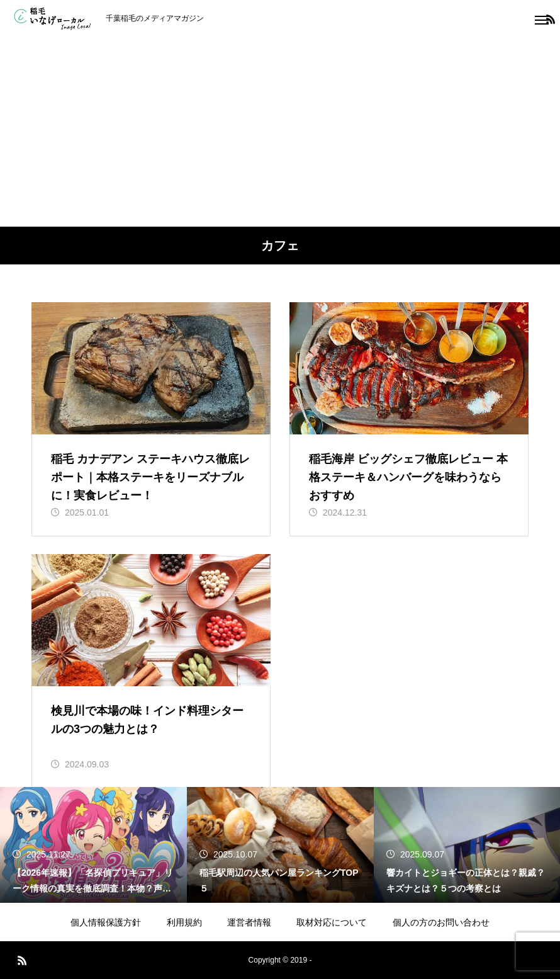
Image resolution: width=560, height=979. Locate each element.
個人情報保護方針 (106, 922)
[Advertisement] (280, 132)
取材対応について (332, 922)
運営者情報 (249, 922)
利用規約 (184, 922)
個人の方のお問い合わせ (441, 922)
